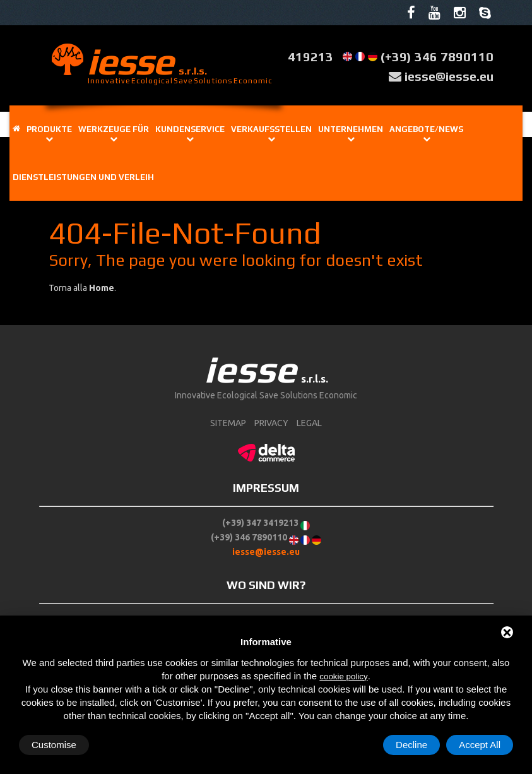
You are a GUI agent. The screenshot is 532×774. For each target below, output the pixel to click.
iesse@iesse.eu (449, 76)
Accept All (480, 745)
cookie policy (343, 676)
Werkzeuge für (114, 129)
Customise (54, 745)
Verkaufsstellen (271, 129)
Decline (411, 745)
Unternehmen (351, 129)
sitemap (228, 423)
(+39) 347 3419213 (260, 523)
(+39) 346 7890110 (437, 57)
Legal (309, 423)
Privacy (271, 423)
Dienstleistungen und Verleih (83, 177)
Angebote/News (426, 129)
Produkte (49, 129)
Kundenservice (190, 129)
